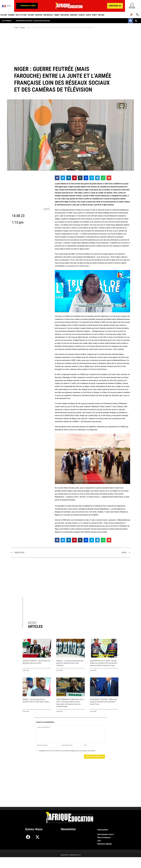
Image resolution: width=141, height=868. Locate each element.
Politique (4, 15)
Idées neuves (65, 15)
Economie (11, 15)
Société (88, 15)
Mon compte (132, 8)
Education (39, 15)
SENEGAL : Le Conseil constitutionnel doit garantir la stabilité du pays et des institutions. (70, 663)
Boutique (101, 15)
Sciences (82, 15)
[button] (27, 6)
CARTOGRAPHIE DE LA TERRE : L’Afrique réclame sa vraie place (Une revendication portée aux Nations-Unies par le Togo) (104, 663)
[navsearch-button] (137, 15)
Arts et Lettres (21, 15)
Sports (95, 15)
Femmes (57, 15)
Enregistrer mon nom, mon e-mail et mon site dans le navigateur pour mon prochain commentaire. (67, 751)
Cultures (31, 15)
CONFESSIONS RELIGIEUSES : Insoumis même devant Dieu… (33, 21)
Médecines (74, 15)
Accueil (16, 28)
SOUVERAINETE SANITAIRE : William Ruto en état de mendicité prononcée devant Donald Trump (104, 702)
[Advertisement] (70, 47)
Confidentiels (48, 15)
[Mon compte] (132, 5)
